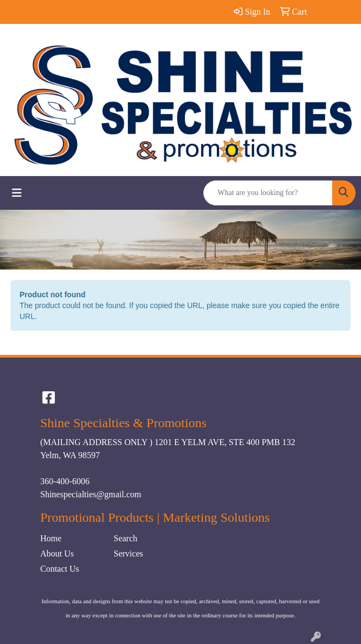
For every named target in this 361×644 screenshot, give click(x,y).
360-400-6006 (65, 481)
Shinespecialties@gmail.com (91, 494)
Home (51, 538)
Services (128, 554)
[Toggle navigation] (17, 193)
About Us (57, 554)
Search (126, 538)
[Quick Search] (268, 193)
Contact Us (60, 569)
